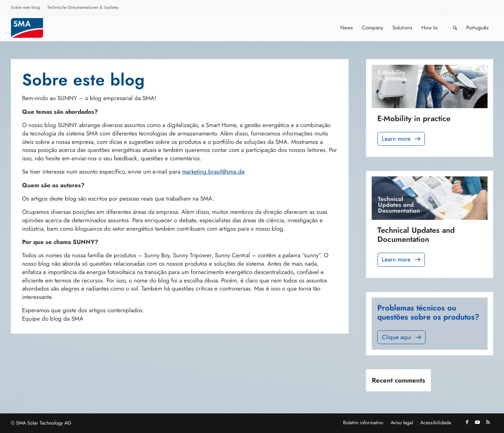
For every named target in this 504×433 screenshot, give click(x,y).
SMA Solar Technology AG (44, 423)
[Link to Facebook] (467, 422)
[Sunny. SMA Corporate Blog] (32, 28)
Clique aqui (402, 337)
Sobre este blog (25, 7)
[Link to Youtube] (477, 422)
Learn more (402, 139)
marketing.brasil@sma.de (213, 172)
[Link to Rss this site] (488, 422)
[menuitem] (26, 8)
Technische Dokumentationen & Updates (83, 7)
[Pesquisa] (455, 28)
